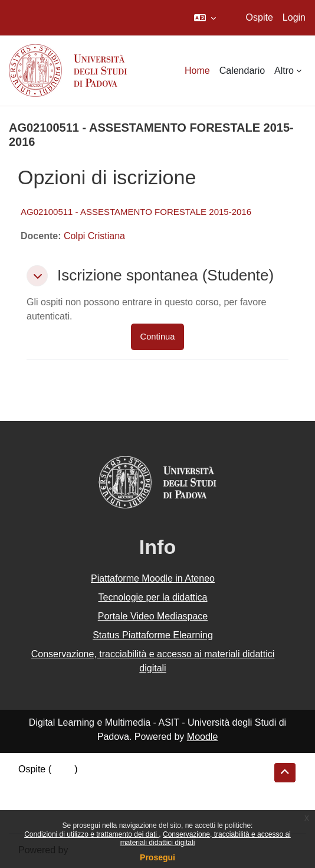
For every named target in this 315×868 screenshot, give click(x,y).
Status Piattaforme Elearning (153, 635)
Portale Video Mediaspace (153, 616)
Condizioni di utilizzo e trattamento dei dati (91, 834)
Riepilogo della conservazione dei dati (98, 785)
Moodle (202, 737)
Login (294, 17)
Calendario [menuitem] (242, 71)
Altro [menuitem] (284, 71)
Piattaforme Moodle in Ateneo (153, 578)
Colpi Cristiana (94, 236)
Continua (158, 337)
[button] (205, 18)
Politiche (36, 800)
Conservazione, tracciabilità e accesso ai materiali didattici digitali (153, 661)
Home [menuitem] (197, 71)
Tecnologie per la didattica (152, 597)
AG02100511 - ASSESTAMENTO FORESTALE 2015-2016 (136, 212)
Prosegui (157, 857)
